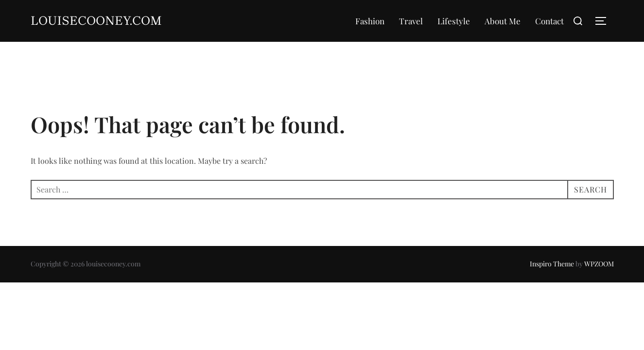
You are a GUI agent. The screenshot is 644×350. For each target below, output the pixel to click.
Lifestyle (454, 21)
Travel (411, 21)
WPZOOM (599, 264)
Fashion (370, 21)
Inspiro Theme (552, 264)
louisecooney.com (96, 21)
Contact (549, 21)
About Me (503, 21)
